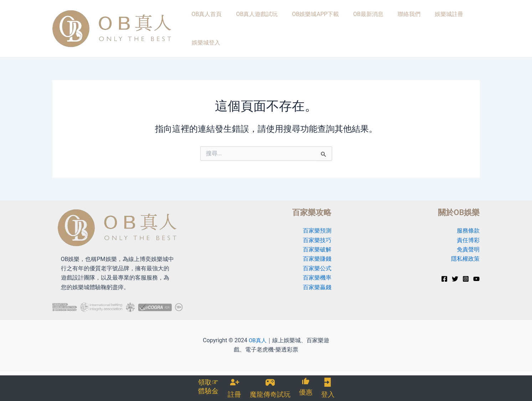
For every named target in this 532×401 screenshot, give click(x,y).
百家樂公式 (317, 263)
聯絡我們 (388, 25)
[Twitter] (455, 273)
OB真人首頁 (206, 25)
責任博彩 (468, 235)
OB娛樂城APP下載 (305, 25)
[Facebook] (444, 273)
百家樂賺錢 (317, 253)
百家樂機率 (317, 272)
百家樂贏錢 (317, 282)
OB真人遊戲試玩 (251, 25)
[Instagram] (466, 273)
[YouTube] (476, 273)
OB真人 (257, 335)
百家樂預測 (317, 225)
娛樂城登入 (461, 25)
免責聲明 (468, 244)
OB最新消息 (353, 25)
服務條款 (468, 225)
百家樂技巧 (317, 235)
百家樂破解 (317, 244)
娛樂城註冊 (423, 25)
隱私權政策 (465, 253)
